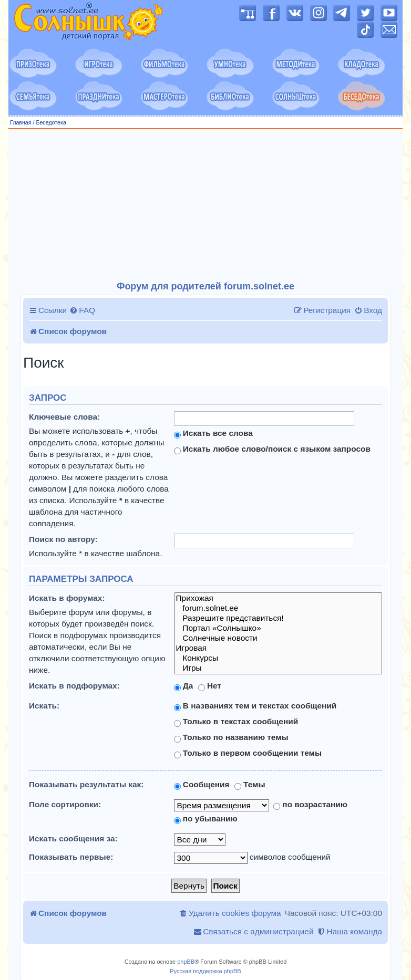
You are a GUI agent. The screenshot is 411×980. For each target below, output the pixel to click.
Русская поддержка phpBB (205, 971)
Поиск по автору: (63, 539)
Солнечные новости (278, 638)
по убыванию (206, 819)
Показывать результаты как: (86, 784)
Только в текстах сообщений (236, 722)
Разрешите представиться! (278, 618)
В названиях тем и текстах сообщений (255, 706)
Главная (21, 122)
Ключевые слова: (64, 417)
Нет (210, 686)
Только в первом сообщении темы (248, 753)
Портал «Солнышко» (278, 628)
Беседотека (51, 122)
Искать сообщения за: (73, 838)
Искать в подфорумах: (74, 686)
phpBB (186, 962)
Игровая (278, 648)
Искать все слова (213, 433)
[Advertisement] (210, 205)
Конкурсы (278, 658)
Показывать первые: (71, 857)
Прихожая (278, 598)
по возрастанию (310, 805)
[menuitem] (82, 310)
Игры (278, 668)
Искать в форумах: (67, 598)
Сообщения (202, 785)
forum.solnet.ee (278, 608)
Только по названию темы (231, 737)
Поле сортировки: (65, 804)
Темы (250, 785)
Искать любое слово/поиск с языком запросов (272, 449)
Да (184, 686)
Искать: (44, 706)
